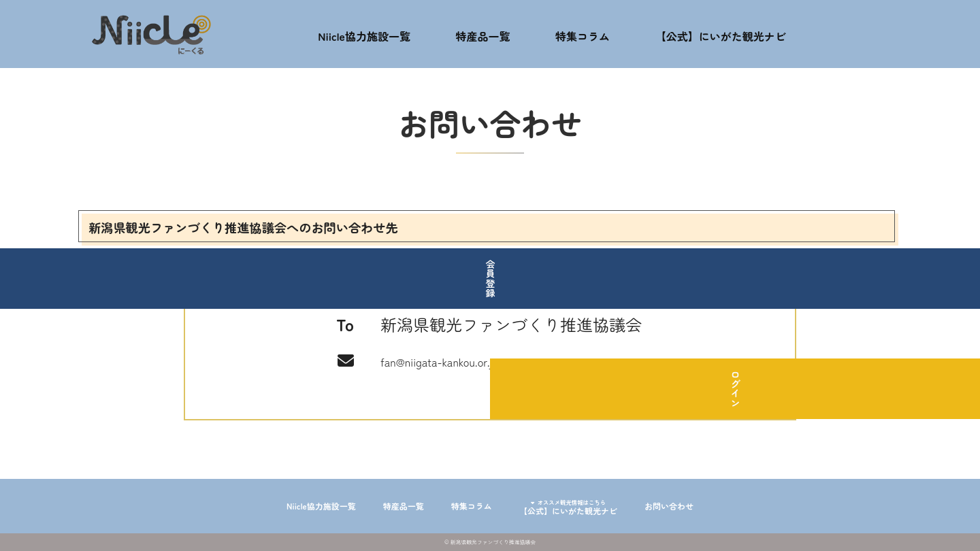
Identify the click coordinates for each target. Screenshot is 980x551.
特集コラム (585, 34)
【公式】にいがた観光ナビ (731, 34)
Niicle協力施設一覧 (372, 34)
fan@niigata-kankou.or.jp (469, 360)
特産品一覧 (491, 34)
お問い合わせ (710, 506)
